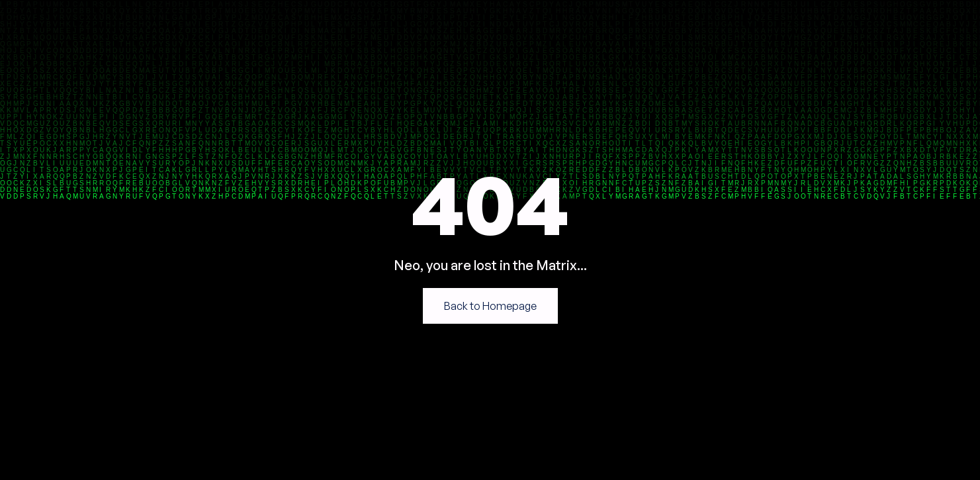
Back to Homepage (490, 306)
